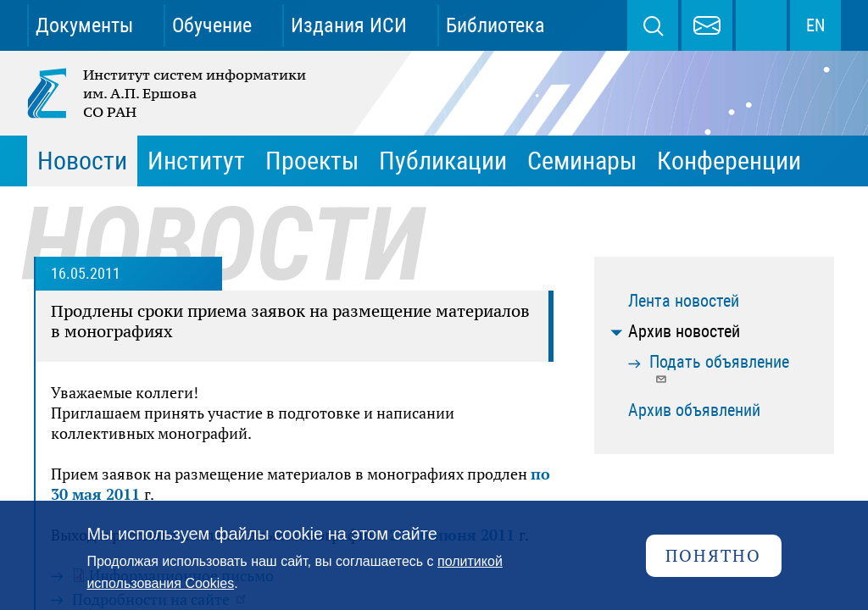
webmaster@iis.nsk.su (707, 25)
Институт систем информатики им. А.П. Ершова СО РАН (168, 93)
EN (815, 25)
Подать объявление (719, 368)
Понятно (713, 555)
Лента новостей (684, 301)
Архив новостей (684, 331)
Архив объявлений (694, 410)
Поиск (653, 25)
